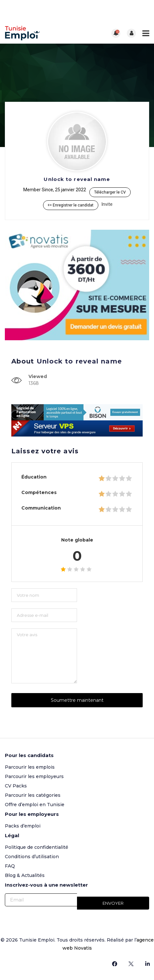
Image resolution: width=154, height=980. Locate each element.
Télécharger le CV (110, 192)
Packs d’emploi (23, 826)
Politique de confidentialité (37, 847)
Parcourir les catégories (33, 795)
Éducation (34, 477)
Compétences (39, 492)
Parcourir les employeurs (34, 776)
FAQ (10, 866)
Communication (41, 508)
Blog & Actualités (25, 875)
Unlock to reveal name (77, 179)
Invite (107, 204)
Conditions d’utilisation (32, 857)
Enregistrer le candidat (71, 205)
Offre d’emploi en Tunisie (35, 805)
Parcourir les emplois (30, 767)
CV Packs (16, 786)
